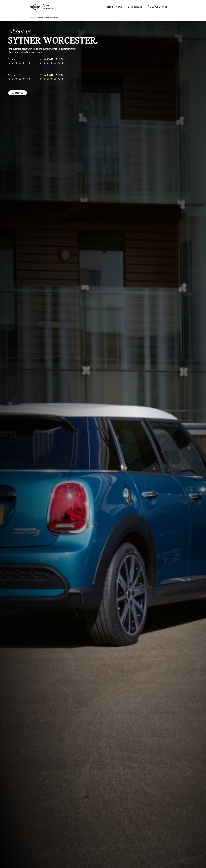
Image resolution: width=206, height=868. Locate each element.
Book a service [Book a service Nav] (135, 7)
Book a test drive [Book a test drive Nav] (114, 7)
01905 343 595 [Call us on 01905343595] (160, 7)
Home (32, 18)
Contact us (18, 93)
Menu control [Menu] (175, 7)
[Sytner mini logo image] (42, 7)
